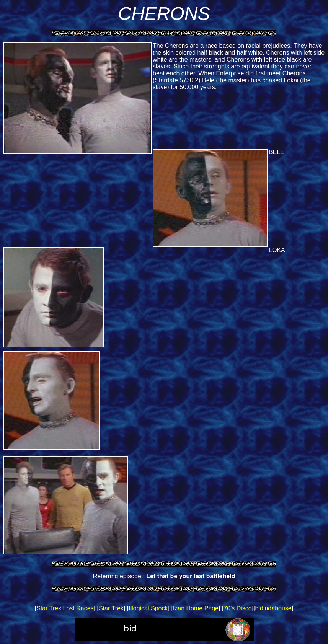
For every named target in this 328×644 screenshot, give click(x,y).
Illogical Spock (148, 608)
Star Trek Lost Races (65, 608)
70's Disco (237, 608)
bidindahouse (273, 608)
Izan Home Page (196, 608)
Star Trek (111, 608)
